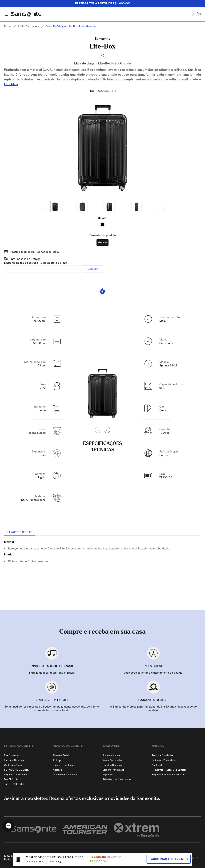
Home (8, 26)
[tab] (19, 532)
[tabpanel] (102, 572)
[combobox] (191, 848)
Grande (102, 242)
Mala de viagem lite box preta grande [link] (71, 26)
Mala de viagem (29, 26)
